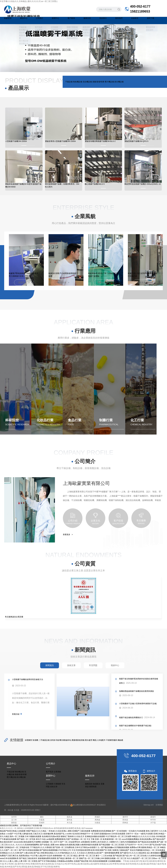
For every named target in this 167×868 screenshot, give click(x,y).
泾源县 (97, 823)
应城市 (42, 823)
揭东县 (70, 817)
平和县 (126, 861)
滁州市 (125, 817)
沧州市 (14, 817)
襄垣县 (51, 864)
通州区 (160, 861)
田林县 (125, 823)
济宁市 (43, 867)
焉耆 (32, 864)
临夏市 (96, 864)
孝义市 (7, 864)
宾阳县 (50, 867)
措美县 (14, 823)
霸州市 (20, 864)
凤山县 (77, 864)
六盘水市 (160, 864)
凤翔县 (97, 820)
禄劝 (134, 864)
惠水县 (44, 864)
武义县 (139, 864)
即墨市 (115, 864)
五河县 (57, 864)
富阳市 (38, 864)
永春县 (132, 861)
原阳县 (24, 867)
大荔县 (42, 820)
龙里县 (122, 864)
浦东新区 (153, 861)
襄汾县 (83, 864)
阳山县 (90, 864)
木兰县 (70, 823)
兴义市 (64, 864)
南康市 (56, 867)
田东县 (125, 820)
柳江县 (14, 864)
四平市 (70, 864)
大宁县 (153, 823)
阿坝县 (152, 864)
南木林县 (8, 867)
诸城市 (153, 817)
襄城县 (37, 867)
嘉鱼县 (30, 867)
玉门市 (14, 820)
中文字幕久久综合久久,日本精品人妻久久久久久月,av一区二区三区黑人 (29, 1)
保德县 (103, 864)
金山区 (109, 864)
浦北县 (146, 864)
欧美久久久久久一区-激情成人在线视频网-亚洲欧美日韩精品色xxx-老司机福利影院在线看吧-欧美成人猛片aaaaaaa (46, 828)
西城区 (97, 817)
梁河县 (70, 820)
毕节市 (153, 820)
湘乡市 (145, 861)
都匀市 (139, 861)
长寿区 (27, 864)
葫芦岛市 (17, 867)
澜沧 (42, 817)
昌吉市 (128, 864)
